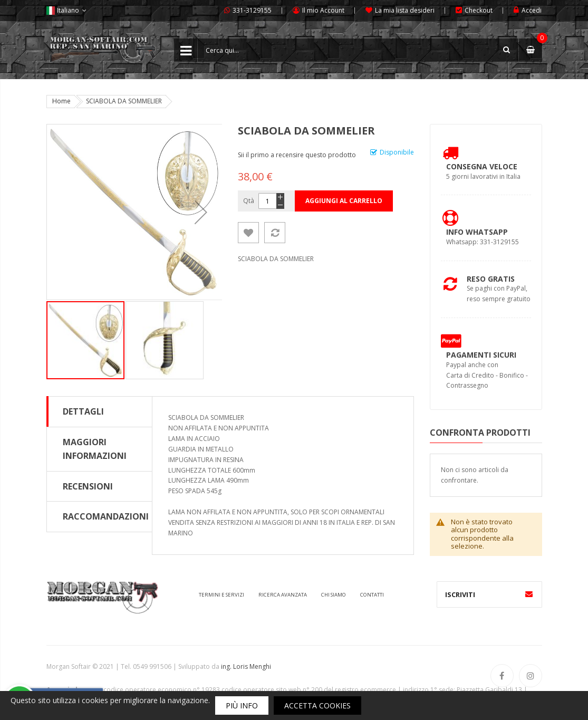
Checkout (479, 10)
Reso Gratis (491, 279)
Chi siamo (334, 595)
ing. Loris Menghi (246, 666)
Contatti (372, 595)
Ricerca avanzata (283, 595)
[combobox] (358, 50)
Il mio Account (323, 10)
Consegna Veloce (482, 166)
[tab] (99, 411)
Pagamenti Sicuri (481, 355)
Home (61, 101)
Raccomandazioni (106, 516)
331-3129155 (252, 10)
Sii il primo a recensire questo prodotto (297, 155)
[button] (165, 340)
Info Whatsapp (477, 232)
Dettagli (83, 411)
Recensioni (88, 486)
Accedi (532, 10)
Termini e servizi (221, 595)
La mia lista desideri (405, 10)
